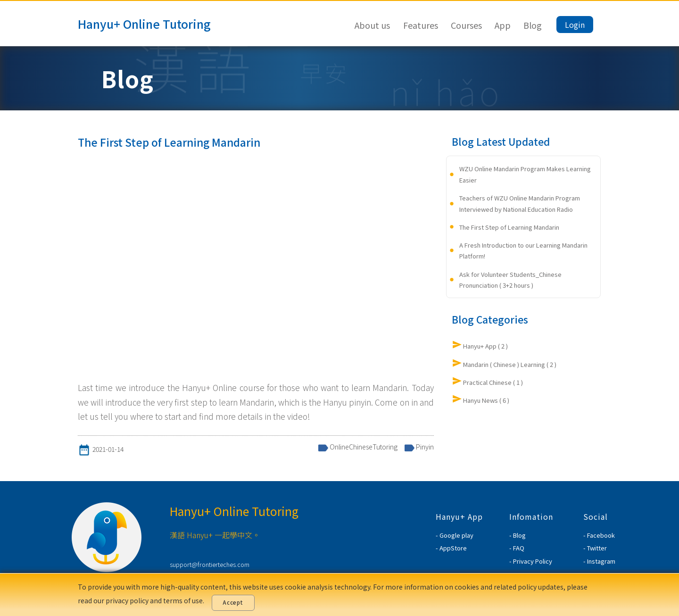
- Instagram (599, 561)
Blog (533, 25)
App (503, 25)
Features (421, 25)
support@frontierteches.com (210, 564)
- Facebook (599, 535)
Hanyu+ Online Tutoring (144, 24)
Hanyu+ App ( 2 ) (485, 346)
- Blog (518, 535)
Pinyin (425, 447)
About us (372, 25)
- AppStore (451, 548)
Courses (466, 25)
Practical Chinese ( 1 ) (493, 382)
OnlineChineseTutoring (364, 447)
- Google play (455, 535)
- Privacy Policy (531, 561)
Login (575, 25)
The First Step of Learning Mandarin (509, 227)
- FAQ (517, 548)
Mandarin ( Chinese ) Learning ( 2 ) (510, 364)
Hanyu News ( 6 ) (486, 400)
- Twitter (595, 548)
